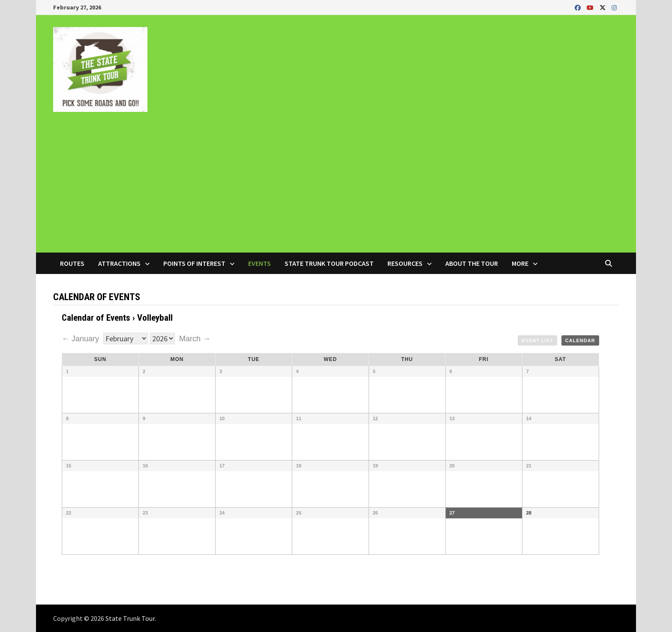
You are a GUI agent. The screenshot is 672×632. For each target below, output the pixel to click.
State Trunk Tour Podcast (329, 263)
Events (259, 263)
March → (195, 339)
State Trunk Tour (130, 618)
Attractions (119, 263)
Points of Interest (194, 263)
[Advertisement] (336, 188)
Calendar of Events (96, 318)
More (520, 263)
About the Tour (472, 263)
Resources (405, 263)
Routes (72, 263)
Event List (537, 340)
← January (81, 339)
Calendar (580, 340)
